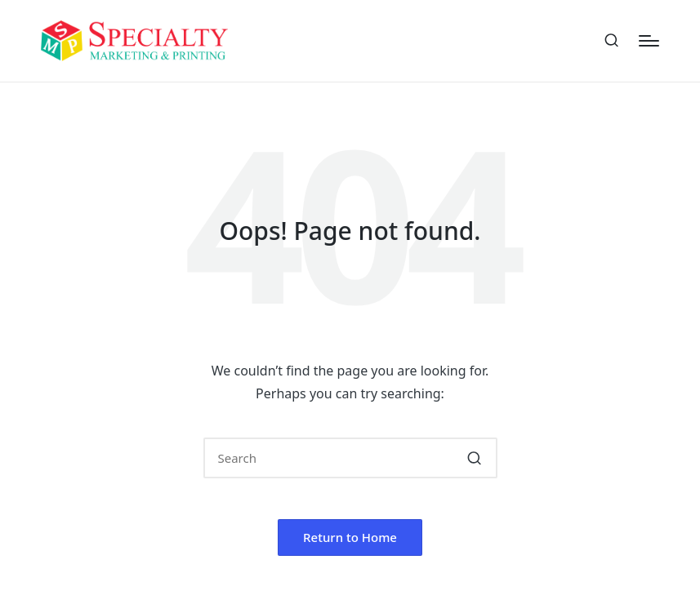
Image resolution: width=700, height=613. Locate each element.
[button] (475, 458)
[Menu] (649, 41)
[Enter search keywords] (350, 458)
